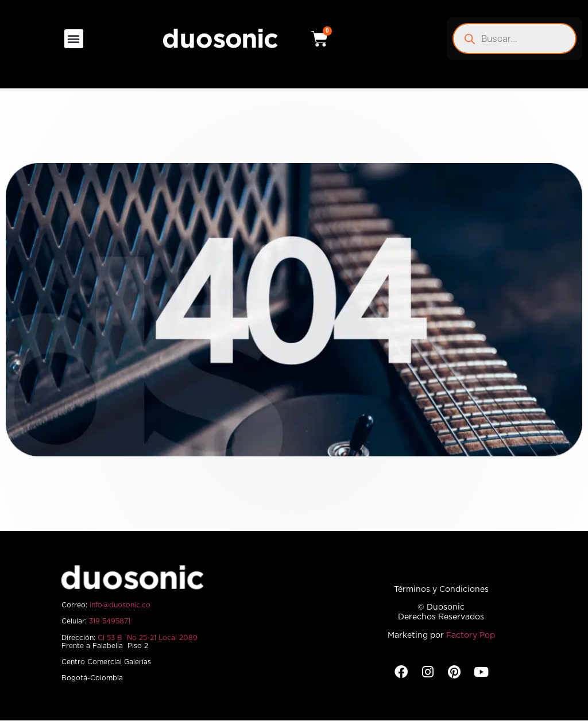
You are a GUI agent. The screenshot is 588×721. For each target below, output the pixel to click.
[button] (74, 39)
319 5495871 (110, 621)
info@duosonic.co (120, 605)
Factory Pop (471, 635)
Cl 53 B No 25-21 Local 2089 (148, 638)
